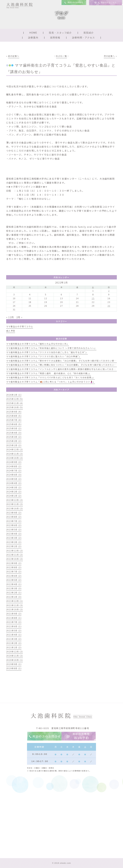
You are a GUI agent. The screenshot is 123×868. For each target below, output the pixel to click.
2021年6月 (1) (14, 626)
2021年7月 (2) (14, 622)
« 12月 (10, 317)
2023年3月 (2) (14, 538)
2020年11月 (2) (15, 656)
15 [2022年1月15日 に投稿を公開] (93, 298)
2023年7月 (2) (14, 521)
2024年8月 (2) (14, 466)
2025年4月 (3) (14, 433)
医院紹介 (89, 33)
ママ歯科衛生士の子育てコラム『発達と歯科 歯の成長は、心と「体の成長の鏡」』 (49, 373)
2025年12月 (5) (15, 399)
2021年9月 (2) (14, 614)
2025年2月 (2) (14, 441)
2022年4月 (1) (14, 584)
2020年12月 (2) (15, 652)
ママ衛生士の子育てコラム (20, 326)
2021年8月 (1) (14, 618)
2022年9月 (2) (14, 563)
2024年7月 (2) (14, 471)
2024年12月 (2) (15, 449)
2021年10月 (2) (15, 609)
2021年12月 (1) (15, 601)
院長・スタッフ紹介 (60, 33)
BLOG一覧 (61, 56)
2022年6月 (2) (14, 576)
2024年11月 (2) (15, 454)
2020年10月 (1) (15, 660)
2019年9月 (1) (14, 664)
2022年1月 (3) (14, 597)
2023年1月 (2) (14, 546)
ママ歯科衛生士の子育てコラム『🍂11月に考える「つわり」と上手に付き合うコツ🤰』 (51, 382)
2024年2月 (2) (14, 492)
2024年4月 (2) (14, 483)
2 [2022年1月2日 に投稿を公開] (109, 291)
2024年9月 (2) (14, 462)
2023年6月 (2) (14, 525)
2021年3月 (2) (14, 639)
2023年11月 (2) (15, 504)
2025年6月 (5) (14, 424)
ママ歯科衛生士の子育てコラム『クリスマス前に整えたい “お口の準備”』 (44, 356)
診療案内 (33, 38)
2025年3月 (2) (14, 437)
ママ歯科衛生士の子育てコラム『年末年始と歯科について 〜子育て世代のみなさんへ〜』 (51, 348)
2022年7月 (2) (14, 572)
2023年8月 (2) (14, 517)
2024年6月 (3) (14, 475)
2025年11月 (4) (15, 403)
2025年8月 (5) (14, 416)
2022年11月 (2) (15, 555)
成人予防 (11, 331)
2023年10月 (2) (15, 508)
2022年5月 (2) (14, 580)
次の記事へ (109, 56)
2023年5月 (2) (14, 530)
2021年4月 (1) (14, 635)
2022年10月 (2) (15, 559)
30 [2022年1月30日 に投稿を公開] (109, 306)
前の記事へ (14, 56)
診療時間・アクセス (83, 38)
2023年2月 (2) (14, 542)
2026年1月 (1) (14, 395)
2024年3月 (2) (14, 487)
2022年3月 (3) (14, 588)
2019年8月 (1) (14, 668)
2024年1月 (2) (14, 496)
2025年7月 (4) (14, 420)
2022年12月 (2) (15, 551)
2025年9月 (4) (14, 412)
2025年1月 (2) (14, 445)
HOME (33, 33)
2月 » (19, 317)
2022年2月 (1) (14, 593)
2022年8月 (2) (14, 567)
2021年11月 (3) (15, 605)
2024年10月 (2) (15, 458)
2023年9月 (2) (14, 513)
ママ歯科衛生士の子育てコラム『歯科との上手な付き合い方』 (38, 344)
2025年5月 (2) (14, 428)
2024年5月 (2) (14, 479)
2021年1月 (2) (14, 647)
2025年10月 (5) (15, 407)
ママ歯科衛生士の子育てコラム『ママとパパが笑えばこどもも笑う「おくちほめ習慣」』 (51, 377)
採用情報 (55, 38)
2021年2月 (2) (14, 643)
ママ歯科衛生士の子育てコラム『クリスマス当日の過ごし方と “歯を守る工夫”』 (47, 352)
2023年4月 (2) (14, 534)
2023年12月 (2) (15, 500)
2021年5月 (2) (14, 631)
